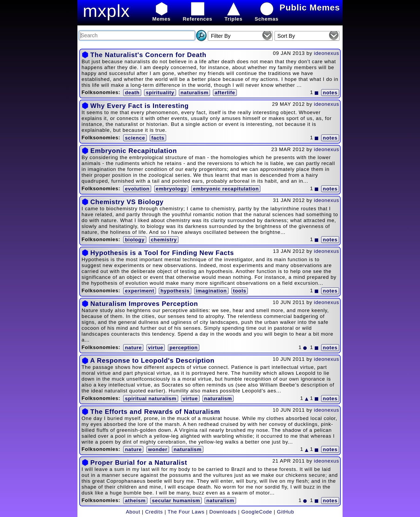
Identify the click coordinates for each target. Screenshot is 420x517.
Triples (233, 16)
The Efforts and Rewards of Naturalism (155, 412)
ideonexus (327, 53)
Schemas (267, 16)
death (132, 93)
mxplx (106, 11)
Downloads (223, 512)
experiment (140, 291)
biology (135, 240)
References (198, 16)
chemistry (164, 240)
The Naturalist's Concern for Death (148, 55)
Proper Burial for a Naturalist (139, 462)
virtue (156, 348)
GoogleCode (257, 512)
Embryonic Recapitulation (134, 151)
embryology (171, 189)
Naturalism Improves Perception (144, 304)
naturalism (194, 93)
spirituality (160, 93)
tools (240, 291)
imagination (211, 291)
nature (133, 348)
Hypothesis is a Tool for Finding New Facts (162, 253)
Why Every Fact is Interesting (139, 106)
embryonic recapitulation (226, 189)
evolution (137, 189)
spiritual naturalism (151, 398)
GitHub (286, 512)
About (133, 512)
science (135, 138)
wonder (158, 449)
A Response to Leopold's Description (152, 360)
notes (330, 93)
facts (158, 138)
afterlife (225, 93)
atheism (135, 501)
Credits (154, 512)
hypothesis (175, 291)
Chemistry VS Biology (127, 202)
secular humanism (176, 501)
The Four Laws (186, 512)
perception (184, 348)
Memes (161, 16)
